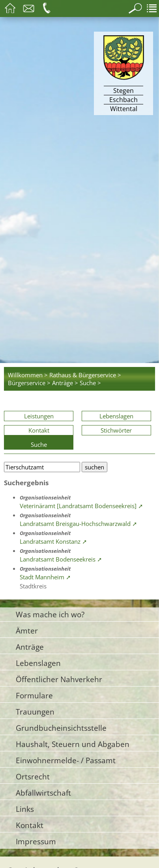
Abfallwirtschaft (43, 793)
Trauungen (35, 712)
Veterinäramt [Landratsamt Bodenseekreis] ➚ (81, 506)
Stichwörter (116, 430)
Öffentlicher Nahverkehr (59, 679)
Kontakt (39, 430)
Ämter (27, 631)
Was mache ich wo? (50, 614)
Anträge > (65, 383)
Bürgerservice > (29, 383)
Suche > (90, 383)
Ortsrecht (33, 776)
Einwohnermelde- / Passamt (66, 760)
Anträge (30, 647)
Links (25, 809)
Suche (39, 444)
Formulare (34, 695)
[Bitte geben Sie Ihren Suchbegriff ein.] (42, 467)
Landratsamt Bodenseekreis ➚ (61, 559)
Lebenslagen (116, 416)
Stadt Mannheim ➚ (45, 577)
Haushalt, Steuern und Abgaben (73, 744)
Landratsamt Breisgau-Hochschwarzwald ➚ (79, 524)
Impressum (36, 841)
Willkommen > (28, 375)
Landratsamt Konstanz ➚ (53, 541)
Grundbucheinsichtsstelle (61, 728)
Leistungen (39, 416)
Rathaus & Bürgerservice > (85, 375)
